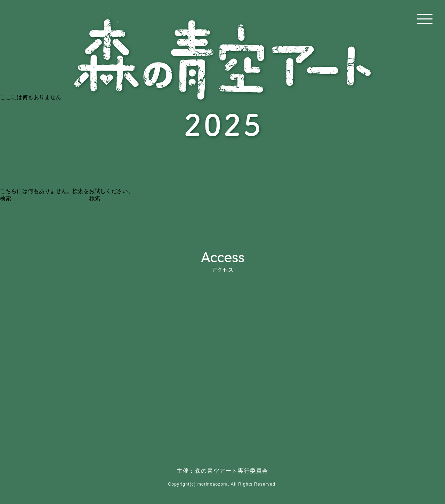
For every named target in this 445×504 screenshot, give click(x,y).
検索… (8, 198)
